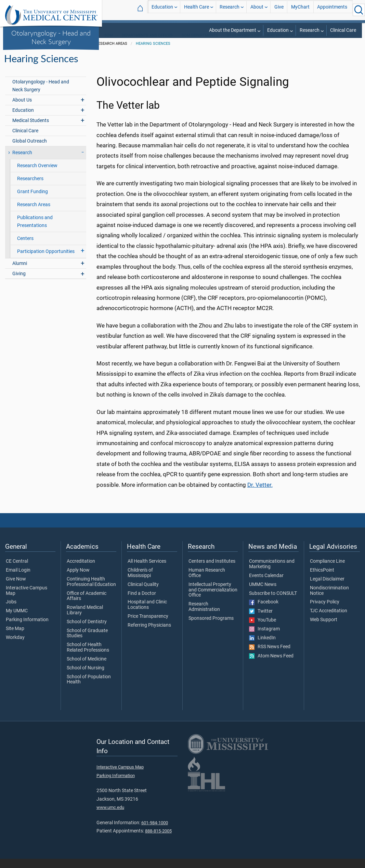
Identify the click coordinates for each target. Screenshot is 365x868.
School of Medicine (87, 668)
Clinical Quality (143, 594)
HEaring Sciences (153, 53)
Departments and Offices (147, 45)
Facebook (264, 611)
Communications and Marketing (272, 573)
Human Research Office (207, 582)
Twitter (261, 620)
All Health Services (147, 571)
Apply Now (78, 579)
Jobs (11, 611)
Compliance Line (327, 571)
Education (162, 10)
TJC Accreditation (329, 620)
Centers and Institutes (212, 571)
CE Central (17, 571)
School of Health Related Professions (88, 657)
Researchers (30, 188)
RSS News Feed (270, 656)
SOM (109, 45)
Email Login (18, 579)
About (257, 10)
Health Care (197, 10)
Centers (25, 248)
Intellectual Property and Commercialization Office (213, 599)
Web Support (324, 629)
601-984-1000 (155, 832)
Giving (19, 283)
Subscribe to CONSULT (273, 603)
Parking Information (27, 629)
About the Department (233, 30)
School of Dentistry (87, 631)
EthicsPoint (322, 579)
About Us (22, 109)
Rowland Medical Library (85, 619)
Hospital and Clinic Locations (147, 614)
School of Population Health (89, 689)
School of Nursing (86, 677)
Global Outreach (30, 150)
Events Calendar (266, 585)
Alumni (20, 273)
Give (279, 10)
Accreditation (81, 571)
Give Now (16, 588)
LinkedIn (262, 647)
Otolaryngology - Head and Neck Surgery (51, 37)
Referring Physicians (149, 635)
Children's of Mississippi (140, 582)
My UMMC (17, 620)
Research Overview (37, 175)
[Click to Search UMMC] (359, 10)
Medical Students (31, 130)
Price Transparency (148, 626)
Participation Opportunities (46, 261)
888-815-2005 (158, 840)
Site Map (15, 638)
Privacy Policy (325, 611)
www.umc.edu (110, 817)
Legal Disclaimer (327, 588)
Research (230, 10)
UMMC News (263, 594)
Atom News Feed (271, 665)
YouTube (263, 629)
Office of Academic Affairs (87, 605)
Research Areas (34, 214)
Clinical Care (343, 30)
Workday (15, 647)
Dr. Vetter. (260, 494)
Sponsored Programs (211, 628)
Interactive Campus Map (27, 600)
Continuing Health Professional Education (91, 591)
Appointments (332, 10)
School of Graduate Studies (87, 643)
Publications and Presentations (35, 231)
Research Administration (204, 616)
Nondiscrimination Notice (329, 600)
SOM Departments (200, 45)
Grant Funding (32, 201)
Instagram (264, 638)
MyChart (300, 10)
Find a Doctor (142, 603)
